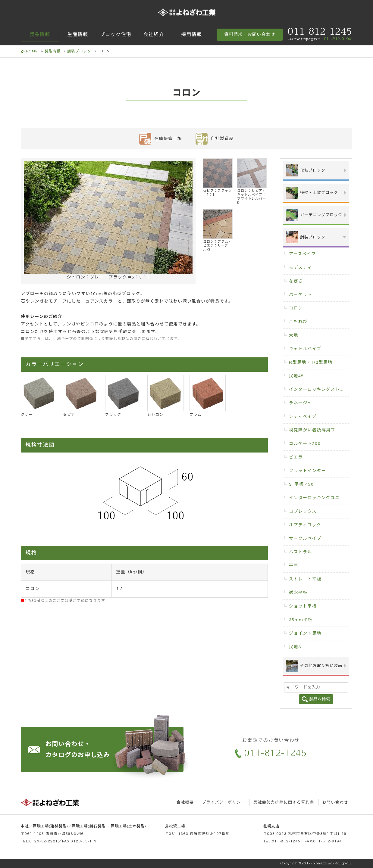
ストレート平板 (305, 579)
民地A (295, 647)
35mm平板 (301, 620)
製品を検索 (316, 699)
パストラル (301, 552)
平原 (294, 566)
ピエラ (296, 457)
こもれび (298, 322)
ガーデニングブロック (314, 215)
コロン (296, 308)
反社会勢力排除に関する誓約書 (284, 802)
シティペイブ (303, 417)
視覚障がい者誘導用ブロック (319, 430)
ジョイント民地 (305, 633)
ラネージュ (300, 403)
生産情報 (78, 35)
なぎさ (296, 281)
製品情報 (40, 35)
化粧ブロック (306, 170)
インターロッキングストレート (319, 390)
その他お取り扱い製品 (314, 666)
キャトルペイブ (305, 349)
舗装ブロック (79, 51)
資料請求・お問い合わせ (250, 35)
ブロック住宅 (116, 35)
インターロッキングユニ (314, 498)
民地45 (296, 376)
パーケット (301, 295)
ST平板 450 (301, 484)
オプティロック (305, 525)
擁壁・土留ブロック (312, 193)
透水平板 (298, 593)
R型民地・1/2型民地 (311, 362)
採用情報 (192, 35)
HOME (29, 51)
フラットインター (307, 471)
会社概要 (185, 802)
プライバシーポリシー (224, 802)
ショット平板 (303, 606)
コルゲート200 (305, 444)
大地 (294, 335)
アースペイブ (302, 254)
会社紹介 (154, 35)
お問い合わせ (335, 802)
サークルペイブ (305, 539)
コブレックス (303, 512)
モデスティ (300, 268)
